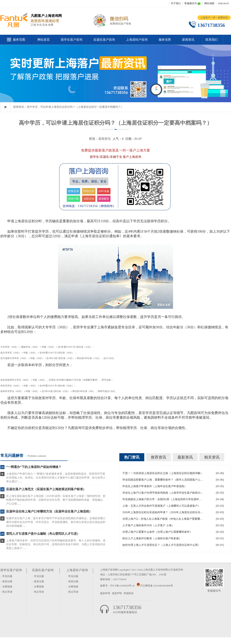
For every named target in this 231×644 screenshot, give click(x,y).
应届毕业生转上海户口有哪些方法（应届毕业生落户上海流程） (49, 511)
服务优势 (165, 40)
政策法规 (7, 581)
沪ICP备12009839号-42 (123, 586)
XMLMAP (223, 3)
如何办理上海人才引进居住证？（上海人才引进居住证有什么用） (161, 545)
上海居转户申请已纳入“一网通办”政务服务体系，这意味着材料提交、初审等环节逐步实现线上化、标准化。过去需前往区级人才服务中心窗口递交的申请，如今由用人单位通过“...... (56, 478)
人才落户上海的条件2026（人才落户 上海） (148, 525)
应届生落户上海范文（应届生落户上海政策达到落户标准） (46, 489)
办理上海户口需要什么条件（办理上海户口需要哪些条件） (157, 532)
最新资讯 (185, 457)
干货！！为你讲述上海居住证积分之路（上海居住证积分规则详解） (163, 473)
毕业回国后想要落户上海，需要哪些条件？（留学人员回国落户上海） (163, 480)
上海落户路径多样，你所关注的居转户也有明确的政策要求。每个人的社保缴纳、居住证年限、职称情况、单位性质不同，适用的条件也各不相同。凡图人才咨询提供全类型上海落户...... (56, 544)
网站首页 (44, 40)
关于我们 (176, 3)
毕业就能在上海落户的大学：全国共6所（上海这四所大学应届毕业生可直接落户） (163, 499)
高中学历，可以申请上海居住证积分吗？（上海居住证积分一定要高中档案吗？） (75, 107)
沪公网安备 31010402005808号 (157, 586)
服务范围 (19, 40)
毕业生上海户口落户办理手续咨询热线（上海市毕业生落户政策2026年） (163, 493)
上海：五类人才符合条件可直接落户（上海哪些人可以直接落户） (161, 506)
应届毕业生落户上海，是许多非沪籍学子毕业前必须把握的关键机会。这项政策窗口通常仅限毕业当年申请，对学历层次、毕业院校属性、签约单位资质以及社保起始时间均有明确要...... (56, 522)
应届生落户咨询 (104, 40)
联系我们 (212, 40)
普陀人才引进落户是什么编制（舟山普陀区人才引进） (43, 534)
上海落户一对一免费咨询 (214, 18)
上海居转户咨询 (137, 40)
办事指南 (7, 587)
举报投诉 (129, 593)
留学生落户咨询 (72, 40)
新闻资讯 (188, 40)
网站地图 (209, 3)
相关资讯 (212, 457)
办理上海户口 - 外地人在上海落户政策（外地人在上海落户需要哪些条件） (163, 519)
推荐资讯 (158, 457)
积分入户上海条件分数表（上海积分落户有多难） (152, 538)
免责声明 (117, 593)
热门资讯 (132, 457)
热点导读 (7, 592)
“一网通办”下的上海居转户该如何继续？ (34, 467)
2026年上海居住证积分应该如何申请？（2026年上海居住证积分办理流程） (163, 512)
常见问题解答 (12, 455)
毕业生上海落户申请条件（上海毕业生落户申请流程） (155, 486)
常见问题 (7, 576)
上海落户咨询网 (109, 570)
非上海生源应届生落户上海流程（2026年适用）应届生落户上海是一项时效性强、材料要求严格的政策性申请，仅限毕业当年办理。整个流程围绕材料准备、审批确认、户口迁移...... (56, 500)
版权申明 (105, 593)
